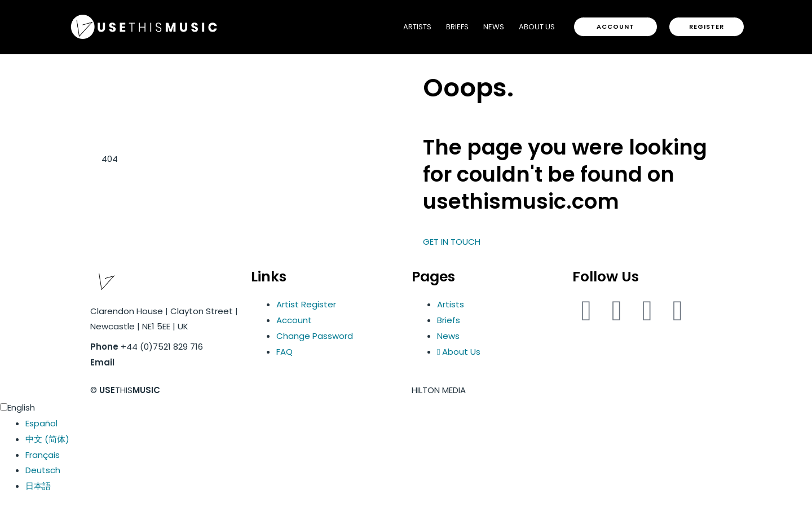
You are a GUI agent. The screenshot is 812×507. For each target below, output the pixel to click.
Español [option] (41, 423)
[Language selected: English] (406, 447)
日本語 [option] (38, 486)
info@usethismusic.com (169, 362)
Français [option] (43, 455)
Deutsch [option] (43, 470)
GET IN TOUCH (452, 242)
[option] (419, 424)
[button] (615, 27)
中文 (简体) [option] (47, 439)
